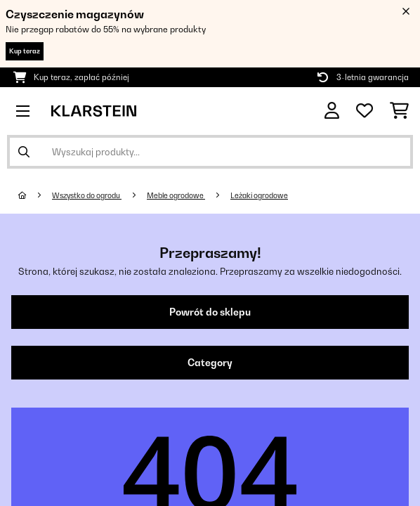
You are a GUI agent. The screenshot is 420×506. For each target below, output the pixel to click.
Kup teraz (25, 51)
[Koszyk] (399, 111)
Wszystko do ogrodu (87, 195)
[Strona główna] (35, 195)
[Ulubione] (365, 111)
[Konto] (332, 111)
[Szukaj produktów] (210, 152)
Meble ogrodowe (176, 195)
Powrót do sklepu (210, 312)
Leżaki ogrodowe (259, 195)
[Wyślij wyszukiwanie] (24, 152)
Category (210, 363)
